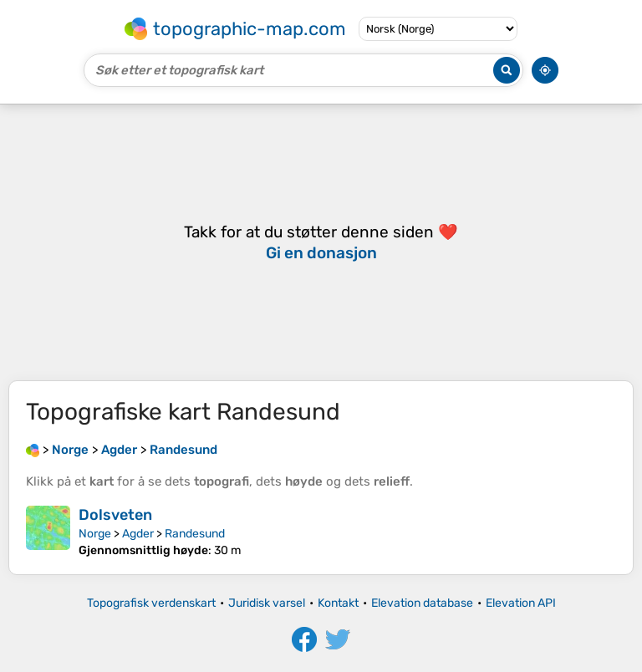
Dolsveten (115, 515)
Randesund (195, 534)
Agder (138, 534)
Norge (95, 534)
